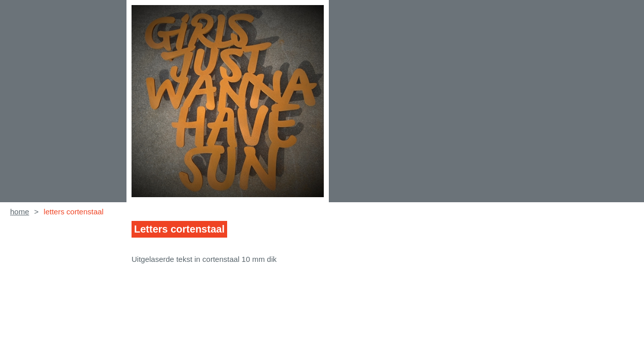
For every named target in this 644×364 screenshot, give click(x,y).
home (20, 212)
